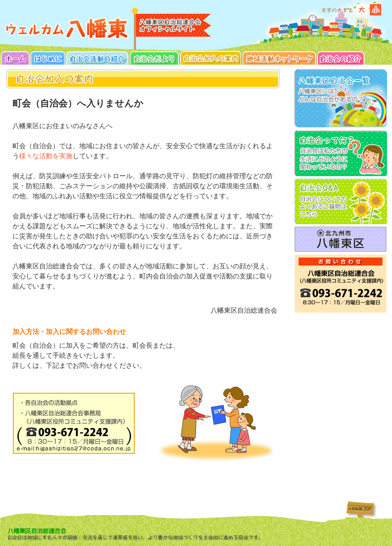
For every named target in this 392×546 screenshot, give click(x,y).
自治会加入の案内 (211, 58)
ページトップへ (359, 508)
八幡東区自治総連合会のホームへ (67, 28)
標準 (376, 10)
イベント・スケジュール (155, 58)
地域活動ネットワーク (279, 58)
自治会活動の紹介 (98, 58)
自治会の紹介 (340, 58)
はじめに (48, 58)
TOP (15, 58)
